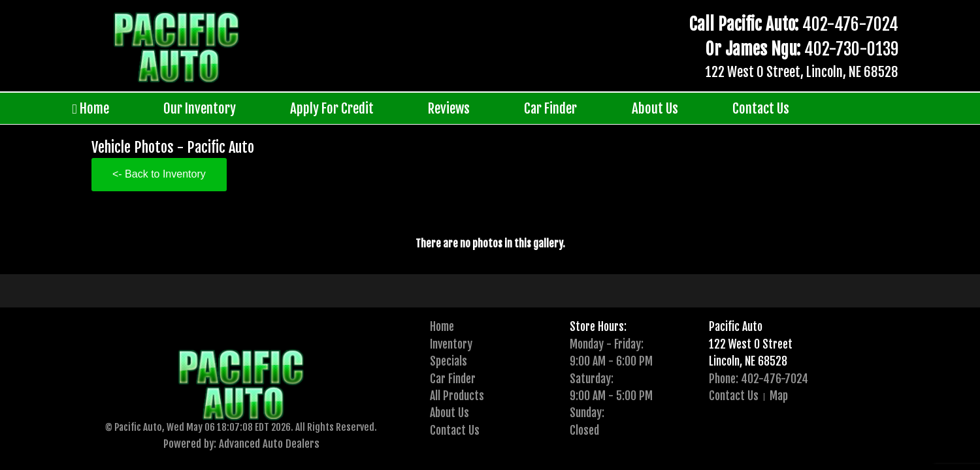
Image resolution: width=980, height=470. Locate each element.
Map (779, 396)
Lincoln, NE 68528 (748, 361)
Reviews (449, 108)
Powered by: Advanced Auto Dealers (241, 444)
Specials (449, 361)
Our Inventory (200, 108)
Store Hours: (598, 326)
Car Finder (550, 108)
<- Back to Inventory (159, 174)
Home (90, 109)
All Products (457, 396)
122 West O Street (751, 344)
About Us (655, 108)
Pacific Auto (736, 326)
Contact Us (761, 108)
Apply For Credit (332, 108)
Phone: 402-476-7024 (759, 379)
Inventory (451, 344)
